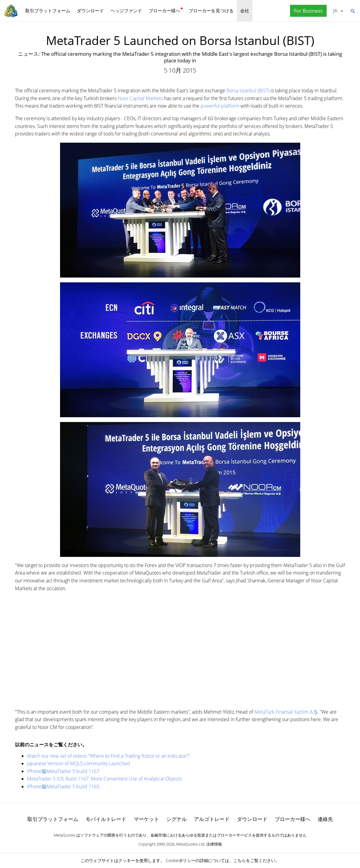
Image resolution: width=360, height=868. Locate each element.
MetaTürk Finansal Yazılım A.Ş (286, 712)
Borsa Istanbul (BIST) (248, 91)
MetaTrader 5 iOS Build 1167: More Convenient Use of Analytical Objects (104, 779)
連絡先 (325, 819)
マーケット (146, 819)
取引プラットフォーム (48, 10)
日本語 (335, 10)
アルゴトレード (212, 819)
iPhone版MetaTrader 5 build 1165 (63, 786)
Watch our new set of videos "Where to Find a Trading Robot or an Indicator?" (109, 756)
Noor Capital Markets (140, 98)
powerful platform (220, 106)
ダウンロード (90, 10)
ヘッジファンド (126, 10)
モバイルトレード (106, 819)
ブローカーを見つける (211, 10)
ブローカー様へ (164, 10)
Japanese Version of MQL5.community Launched (79, 763)
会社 (245, 10)
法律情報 (214, 844)
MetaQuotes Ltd (190, 844)
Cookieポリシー (181, 860)
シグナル (177, 819)
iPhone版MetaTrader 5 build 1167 (63, 771)
